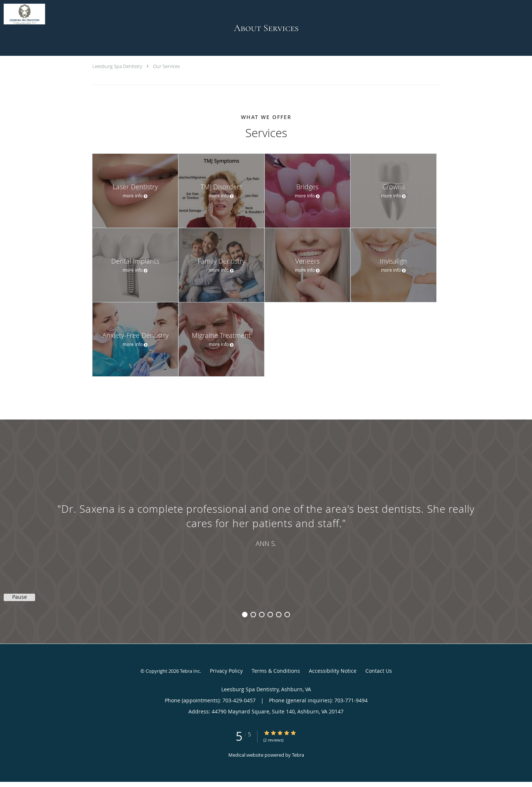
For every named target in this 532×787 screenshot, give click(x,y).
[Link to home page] (23, 14)
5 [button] (279, 615)
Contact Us (379, 671)
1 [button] (245, 615)
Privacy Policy (226, 671)
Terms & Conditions (276, 671)
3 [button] (262, 615)
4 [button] (270, 615)
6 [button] (287, 615)
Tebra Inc (190, 671)
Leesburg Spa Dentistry (117, 66)
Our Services (166, 66)
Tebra (298, 755)
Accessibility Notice (333, 671)
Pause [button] (20, 597)
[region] (266, 524)
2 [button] (253, 615)
